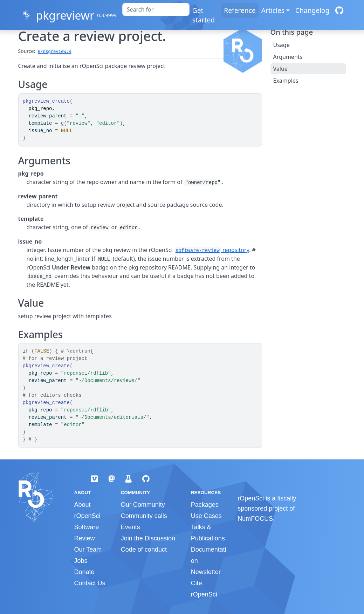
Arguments (288, 57)
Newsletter (206, 572)
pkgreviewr (65, 15)
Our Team (88, 550)
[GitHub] (339, 10)
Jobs (81, 561)
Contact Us (90, 583)
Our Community (143, 505)
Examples (286, 81)
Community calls (144, 516)
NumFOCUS (255, 519)
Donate (84, 572)
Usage (281, 45)
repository (212, 250)
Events (131, 527)
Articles (273, 10)
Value (280, 69)
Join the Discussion (148, 538)
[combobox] (156, 9)
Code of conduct (144, 550)
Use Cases (206, 516)
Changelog (313, 10)
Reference (240, 10)
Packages (205, 505)
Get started (204, 15)
